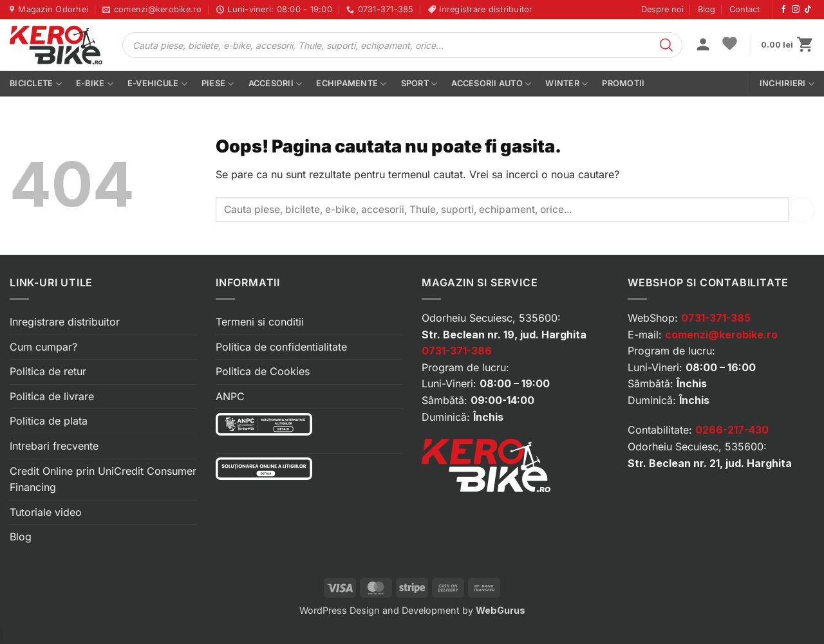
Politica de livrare (52, 396)
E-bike (95, 84)
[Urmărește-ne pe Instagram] (796, 10)
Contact (744, 9)
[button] (703, 46)
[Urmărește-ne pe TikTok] (808, 10)
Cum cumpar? (43, 347)
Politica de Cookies (263, 371)
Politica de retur (48, 371)
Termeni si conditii (260, 322)
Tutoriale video (46, 512)
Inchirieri (787, 84)
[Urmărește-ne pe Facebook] (783, 10)
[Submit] (801, 209)
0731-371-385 (716, 318)
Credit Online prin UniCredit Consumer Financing (103, 479)
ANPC (230, 396)
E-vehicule (157, 84)
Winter (566, 84)
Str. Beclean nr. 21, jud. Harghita (710, 463)
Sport (419, 84)
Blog (707, 9)
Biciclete (36, 84)
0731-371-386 (457, 351)
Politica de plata (49, 421)
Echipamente (351, 84)
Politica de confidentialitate (281, 347)
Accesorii (276, 84)
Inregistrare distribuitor (65, 322)
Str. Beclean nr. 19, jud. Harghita (504, 335)
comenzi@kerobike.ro (721, 335)
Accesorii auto (491, 84)
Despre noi (662, 9)
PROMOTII (623, 83)
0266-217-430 (732, 430)
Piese (218, 84)
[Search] (666, 45)
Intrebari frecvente (54, 446)
